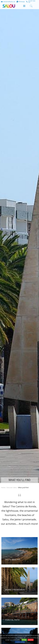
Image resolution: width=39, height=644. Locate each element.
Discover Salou (12, 488)
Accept (24, 640)
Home (3, 488)
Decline (31, 640)
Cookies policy (20, 642)
